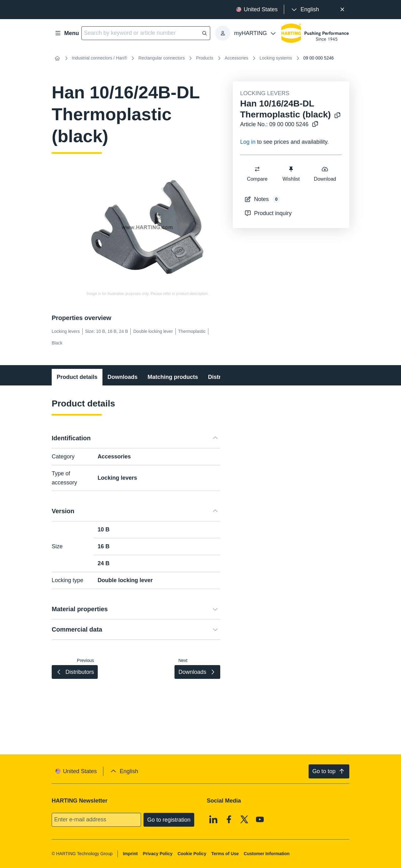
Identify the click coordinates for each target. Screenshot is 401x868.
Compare (257, 174)
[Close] (342, 10)
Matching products (173, 377)
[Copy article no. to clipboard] (314, 124)
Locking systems (276, 58)
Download (325, 174)
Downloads (122, 377)
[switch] (257, 169)
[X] (244, 819)
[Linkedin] (213, 819)
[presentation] (305, 10)
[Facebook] (229, 819)
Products (205, 58)
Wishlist (291, 174)
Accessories (236, 58)
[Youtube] (260, 819)
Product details (77, 377)
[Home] (57, 58)
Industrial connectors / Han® (99, 58)
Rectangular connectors (162, 58)
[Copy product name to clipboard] (336, 116)
